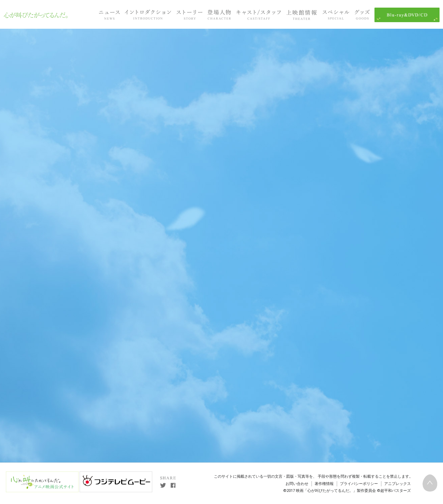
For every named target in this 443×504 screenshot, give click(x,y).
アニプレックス (397, 484)
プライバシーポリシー (359, 484)
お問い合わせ (297, 484)
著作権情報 (324, 484)
